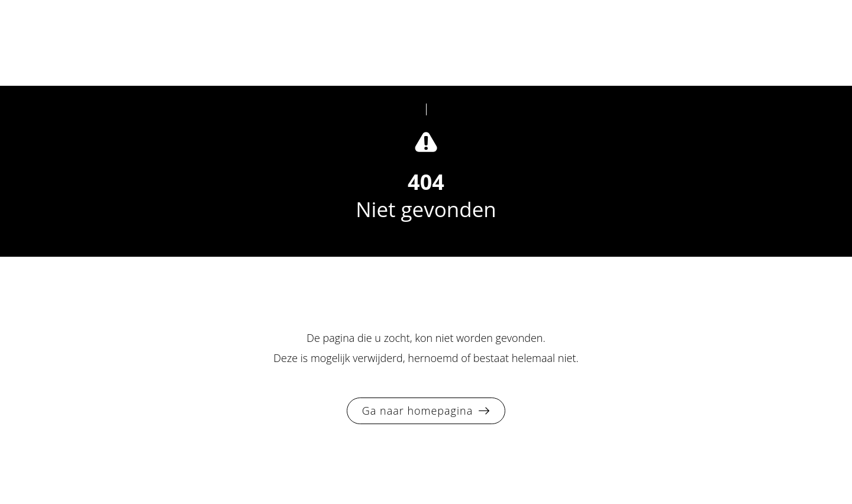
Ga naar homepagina (417, 411)
